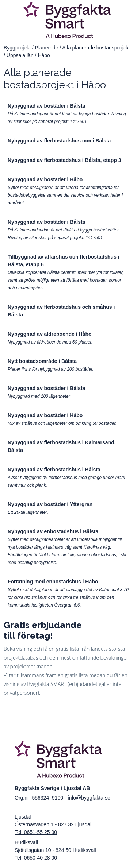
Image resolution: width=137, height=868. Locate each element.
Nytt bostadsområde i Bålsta (42, 361)
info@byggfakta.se (89, 798)
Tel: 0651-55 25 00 (36, 832)
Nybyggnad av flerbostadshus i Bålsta (54, 470)
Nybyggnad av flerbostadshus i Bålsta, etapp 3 (64, 160)
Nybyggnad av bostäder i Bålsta (46, 106)
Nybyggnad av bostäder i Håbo (45, 179)
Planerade (47, 48)
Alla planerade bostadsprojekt (96, 48)
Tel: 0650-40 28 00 (36, 858)
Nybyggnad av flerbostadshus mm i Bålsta (59, 141)
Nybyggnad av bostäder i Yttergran (50, 504)
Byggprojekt (17, 48)
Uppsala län (20, 55)
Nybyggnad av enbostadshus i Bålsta (53, 531)
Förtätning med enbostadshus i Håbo (53, 582)
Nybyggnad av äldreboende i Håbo (50, 334)
